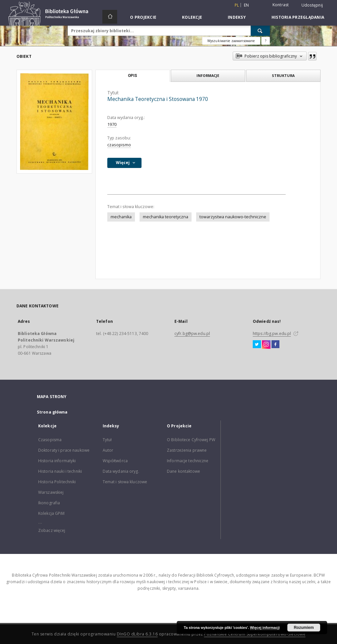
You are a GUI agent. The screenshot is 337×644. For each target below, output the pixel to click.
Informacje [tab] (208, 75)
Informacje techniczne (188, 461)
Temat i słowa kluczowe (125, 482)
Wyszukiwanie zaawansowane (231, 41)
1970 (112, 124)
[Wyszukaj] (260, 31)
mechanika (121, 217)
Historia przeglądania (298, 17)
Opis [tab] (132, 76)
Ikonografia (49, 503)
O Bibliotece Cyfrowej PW (191, 440)
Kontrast (281, 5)
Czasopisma (50, 440)
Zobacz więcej (52, 530)
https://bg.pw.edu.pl (272, 334)
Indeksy (237, 17)
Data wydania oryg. (121, 471)
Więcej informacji (265, 628)
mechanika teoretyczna (166, 217)
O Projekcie (143, 17)
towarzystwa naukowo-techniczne (233, 217)
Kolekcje (192, 17)
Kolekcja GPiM (52, 513)
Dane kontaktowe (183, 471)
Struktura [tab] (283, 75)
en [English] (246, 5)
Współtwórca (115, 461)
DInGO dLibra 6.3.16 (137, 634)
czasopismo (119, 145)
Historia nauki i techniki (60, 471)
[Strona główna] (110, 17)
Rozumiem (304, 628)
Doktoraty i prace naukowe (64, 450)
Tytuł (107, 440)
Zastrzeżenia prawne (187, 450)
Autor (108, 450)
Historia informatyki (57, 461)
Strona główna (52, 412)
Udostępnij (312, 5)
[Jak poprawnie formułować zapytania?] (266, 41)
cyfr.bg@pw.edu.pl (192, 334)
